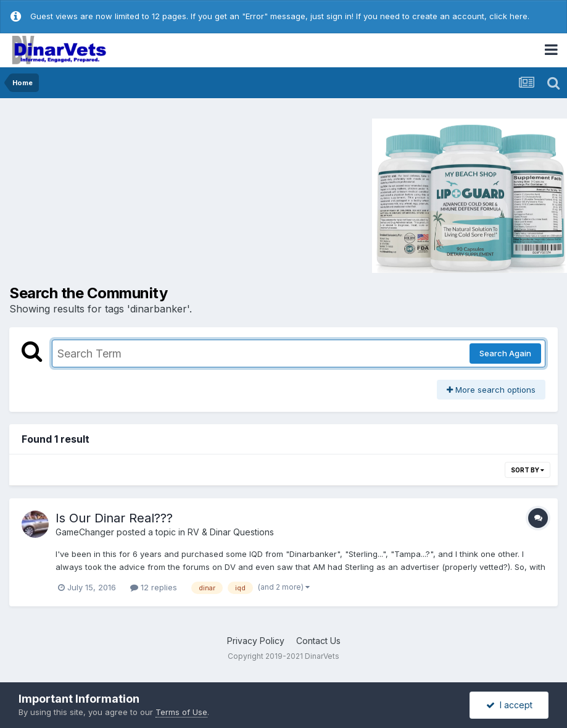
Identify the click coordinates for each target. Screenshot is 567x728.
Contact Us (318, 641)
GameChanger (85, 532)
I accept (509, 705)
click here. (509, 16)
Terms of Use (181, 712)
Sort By (528, 470)
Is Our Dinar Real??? (114, 518)
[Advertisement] (114, 195)
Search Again (505, 353)
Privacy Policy (256, 641)
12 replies (154, 587)
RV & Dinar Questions (231, 532)
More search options (491, 390)
